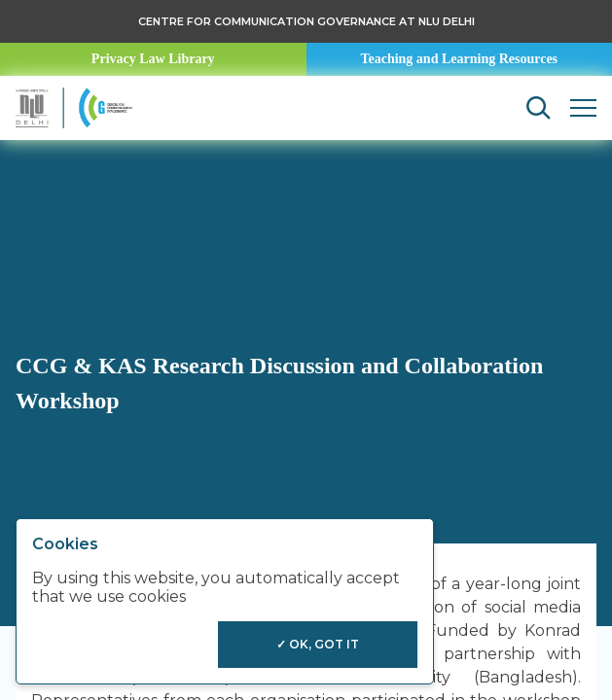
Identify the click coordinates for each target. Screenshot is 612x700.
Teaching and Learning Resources (459, 59)
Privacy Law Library (153, 59)
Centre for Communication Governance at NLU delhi (306, 21)
